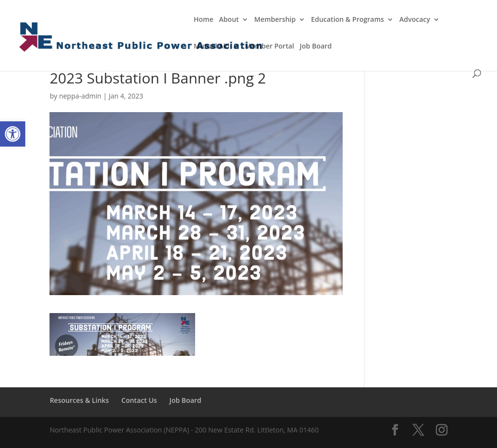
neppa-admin (80, 96)
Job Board (316, 47)
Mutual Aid (212, 47)
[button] (13, 134)
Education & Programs (348, 20)
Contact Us (139, 400)
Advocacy (415, 20)
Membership (275, 20)
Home (204, 20)
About (229, 20)
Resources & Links (79, 400)
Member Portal (269, 47)
